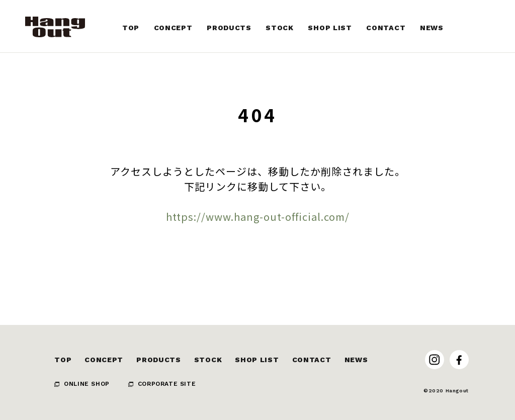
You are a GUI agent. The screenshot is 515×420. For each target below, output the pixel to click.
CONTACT (312, 360)
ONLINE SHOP (87, 384)
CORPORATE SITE (167, 384)
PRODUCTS (159, 360)
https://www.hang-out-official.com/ (258, 217)
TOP (63, 360)
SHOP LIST (257, 360)
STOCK (208, 360)
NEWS (356, 360)
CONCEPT (104, 360)
